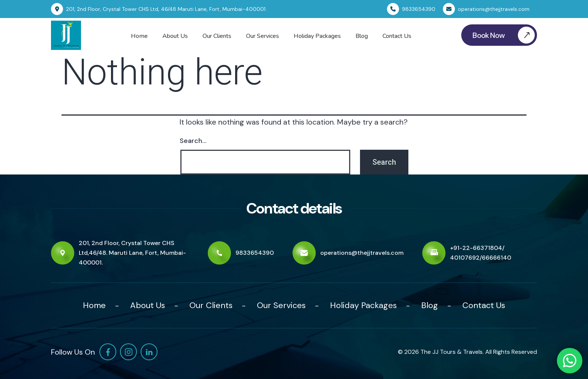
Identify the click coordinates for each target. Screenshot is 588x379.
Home (139, 36)
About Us (175, 36)
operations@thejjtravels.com (362, 253)
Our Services (262, 36)
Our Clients (217, 36)
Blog (362, 36)
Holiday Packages (317, 36)
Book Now (505, 35)
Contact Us (397, 36)
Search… (193, 141)
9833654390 (255, 253)
